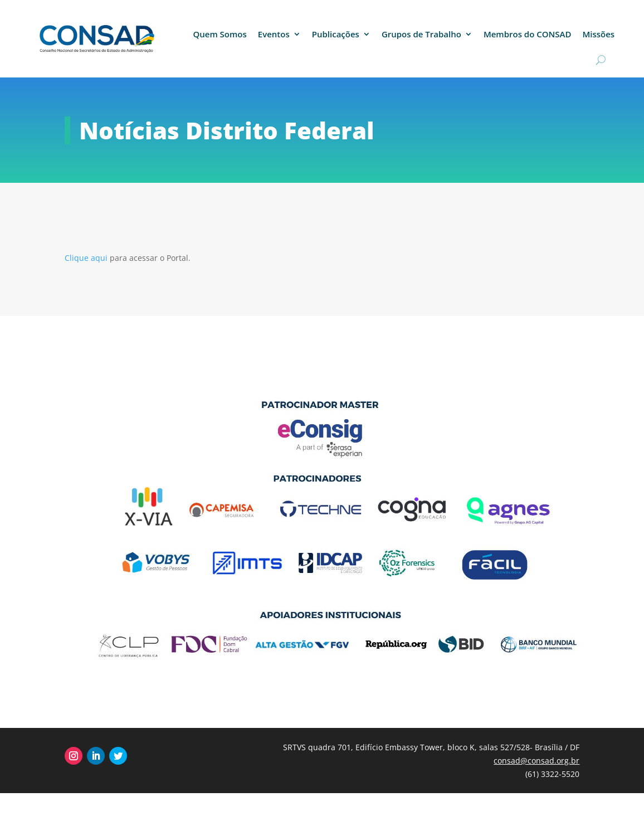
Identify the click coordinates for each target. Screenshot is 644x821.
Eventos (274, 34)
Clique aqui (87, 258)
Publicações (336, 34)
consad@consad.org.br (536, 761)
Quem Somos (219, 34)
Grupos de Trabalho (421, 34)
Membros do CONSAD (528, 34)
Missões (598, 34)
